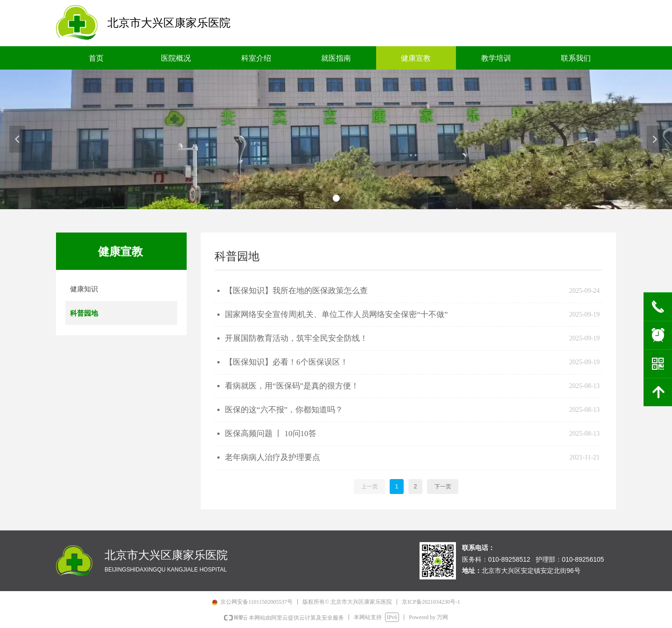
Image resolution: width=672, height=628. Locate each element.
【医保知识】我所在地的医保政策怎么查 (296, 291)
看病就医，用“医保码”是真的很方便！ (292, 386)
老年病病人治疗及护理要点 (273, 457)
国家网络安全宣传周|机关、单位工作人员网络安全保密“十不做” (336, 314)
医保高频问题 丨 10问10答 (271, 434)
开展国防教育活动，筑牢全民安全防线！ (296, 338)
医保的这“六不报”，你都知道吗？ (284, 410)
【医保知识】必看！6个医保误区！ (287, 362)
